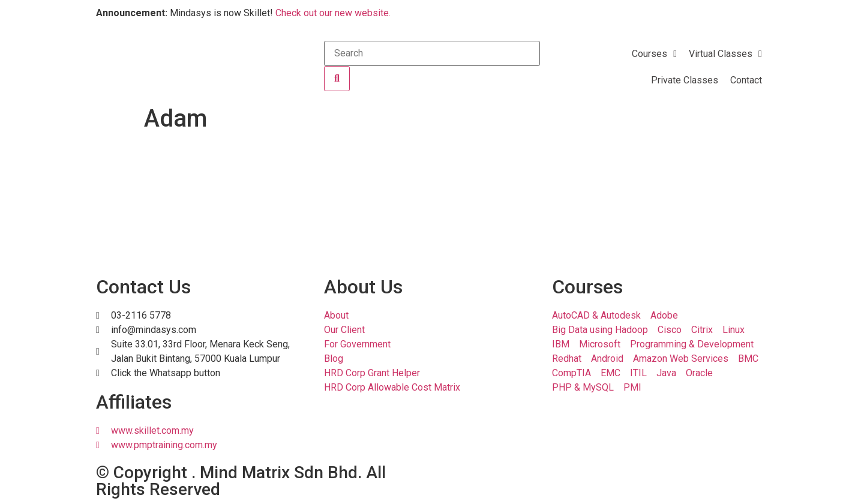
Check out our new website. (333, 13)
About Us (363, 287)
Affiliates (134, 402)
